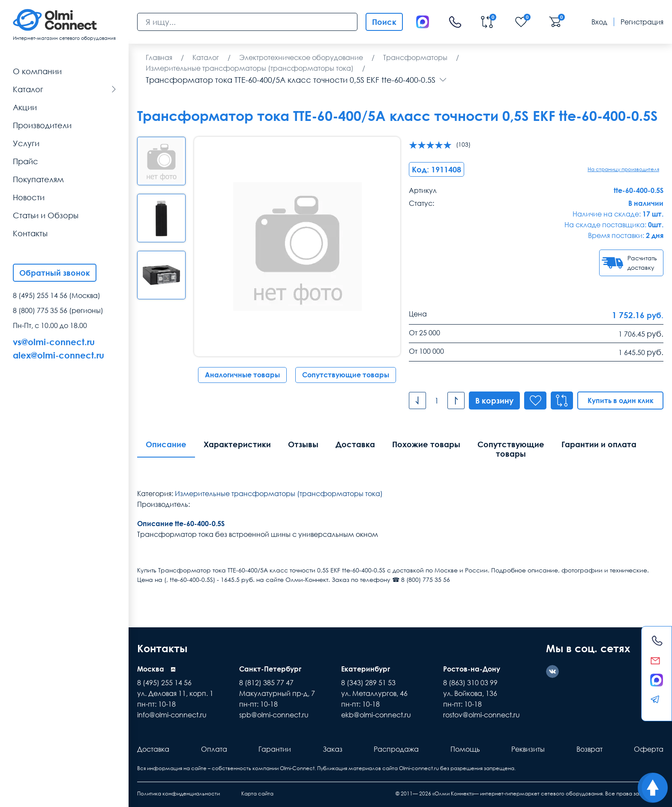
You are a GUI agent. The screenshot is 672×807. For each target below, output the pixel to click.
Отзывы (303, 444)
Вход (599, 22)
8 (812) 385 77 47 (266, 683)
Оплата (214, 749)
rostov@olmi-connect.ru (481, 715)
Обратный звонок (55, 273)
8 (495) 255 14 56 (40, 295)
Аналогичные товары (242, 375)
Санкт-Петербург (270, 669)
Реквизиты (528, 749)
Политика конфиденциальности (178, 793)
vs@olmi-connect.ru (54, 342)
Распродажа (396, 749)
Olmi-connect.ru (419, 768)
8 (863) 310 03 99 (470, 683)
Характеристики (237, 444)
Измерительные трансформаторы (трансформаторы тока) (279, 494)
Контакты (162, 648)
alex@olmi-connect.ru (58, 355)
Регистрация (642, 22)
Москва (151, 669)
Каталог (64, 89)
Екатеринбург (366, 669)
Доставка (355, 444)
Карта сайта (257, 793)
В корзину (494, 400)
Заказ (333, 749)
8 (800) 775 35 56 (40, 310)
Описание (166, 444)
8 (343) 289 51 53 (368, 683)
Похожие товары (426, 444)
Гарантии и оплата (599, 444)
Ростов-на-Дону (472, 669)
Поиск (384, 22)
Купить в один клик (621, 400)
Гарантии (275, 749)
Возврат (589, 749)
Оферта (649, 749)
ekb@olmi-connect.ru (376, 715)
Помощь (465, 749)
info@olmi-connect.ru (172, 715)
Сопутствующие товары (346, 375)
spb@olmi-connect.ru (274, 715)
